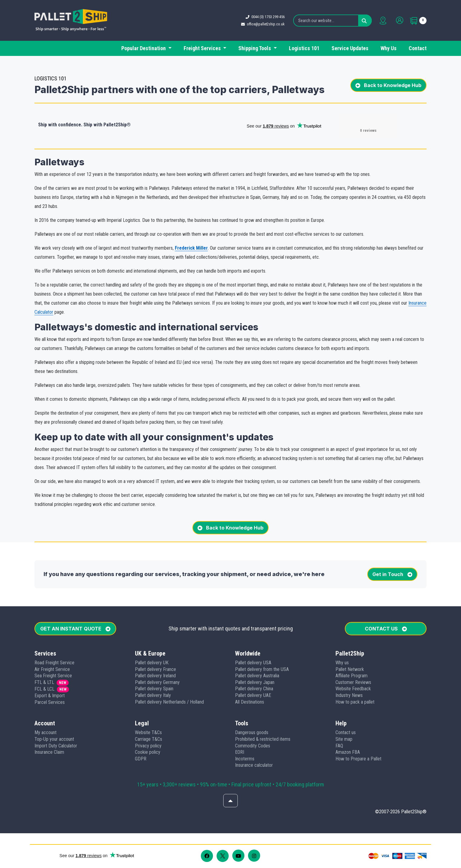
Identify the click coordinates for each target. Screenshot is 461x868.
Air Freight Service (52, 669)
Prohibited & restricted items (263, 739)
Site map (344, 739)
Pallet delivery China (254, 689)
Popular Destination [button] (144, 48)
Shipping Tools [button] (255, 48)
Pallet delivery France (155, 669)
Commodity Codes (253, 746)
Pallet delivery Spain (154, 689)
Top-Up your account (54, 739)
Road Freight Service (54, 663)
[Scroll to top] (230, 801)
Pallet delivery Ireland (155, 676)
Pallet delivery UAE (253, 695)
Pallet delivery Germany (157, 682)
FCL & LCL (44, 689)
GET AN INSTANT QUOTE (75, 629)
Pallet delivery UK (152, 663)
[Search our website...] (332, 21)
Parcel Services (50, 702)
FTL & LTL (44, 682)
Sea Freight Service (53, 676)
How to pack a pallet (355, 702)
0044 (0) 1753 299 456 (268, 17)
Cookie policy (148, 752)
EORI (240, 752)
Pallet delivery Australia (257, 676)
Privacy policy (148, 746)
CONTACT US (386, 629)
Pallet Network (350, 669)
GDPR (141, 759)
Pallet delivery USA (253, 663)
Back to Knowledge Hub (388, 85)
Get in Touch (392, 574)
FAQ (339, 746)
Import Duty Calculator (56, 746)
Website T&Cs (148, 732)
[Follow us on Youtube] (238, 856)
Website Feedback (353, 689)
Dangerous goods (252, 732)
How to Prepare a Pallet (358, 759)
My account (46, 732)
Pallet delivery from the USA (262, 669)
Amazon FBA (348, 752)
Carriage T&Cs (149, 739)
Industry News (349, 695)
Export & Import (50, 696)
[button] (37, 839)
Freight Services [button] (203, 48)
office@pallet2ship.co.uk (266, 24)
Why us (342, 663)
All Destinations (250, 702)
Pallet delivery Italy (153, 695)
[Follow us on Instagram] (254, 856)
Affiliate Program (351, 676)
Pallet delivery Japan (255, 682)
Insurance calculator (254, 765)
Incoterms (245, 759)
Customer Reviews (353, 682)
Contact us (346, 732)
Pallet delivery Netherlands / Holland (169, 702)
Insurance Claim (49, 752)
